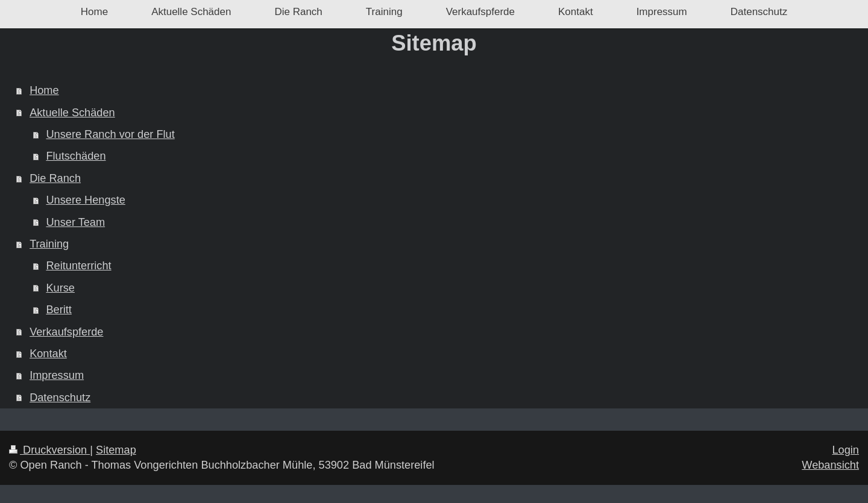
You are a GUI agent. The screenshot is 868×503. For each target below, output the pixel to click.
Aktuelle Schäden (72, 113)
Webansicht (830, 465)
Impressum (57, 375)
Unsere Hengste (85, 200)
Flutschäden (76, 156)
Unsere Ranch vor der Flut (110, 134)
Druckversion (49, 450)
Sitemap (116, 450)
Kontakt (48, 354)
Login (845, 450)
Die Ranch (55, 178)
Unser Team (75, 222)
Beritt (58, 310)
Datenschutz (60, 398)
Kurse (60, 288)
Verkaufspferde (66, 332)
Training (49, 244)
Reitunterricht (78, 266)
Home (44, 90)
